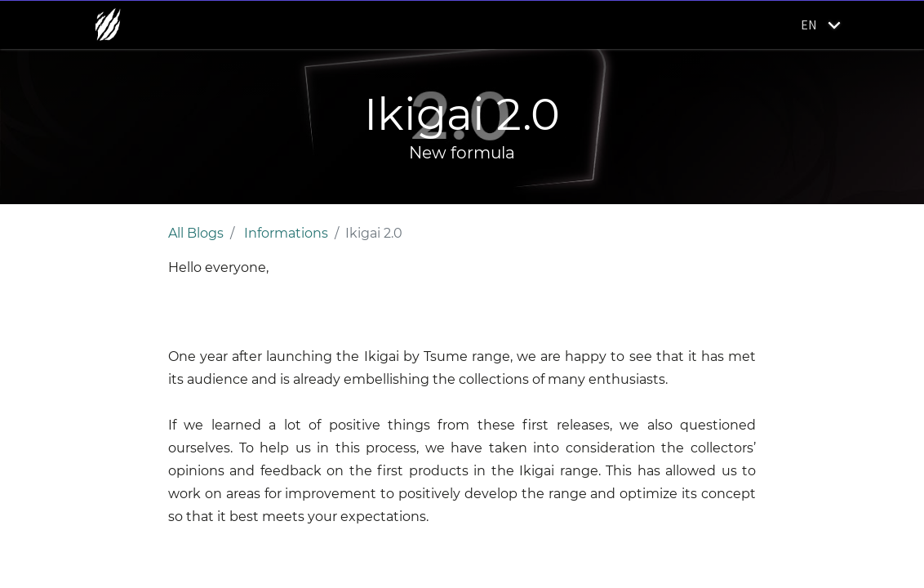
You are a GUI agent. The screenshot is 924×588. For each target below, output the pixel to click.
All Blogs (196, 233)
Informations (286, 233)
